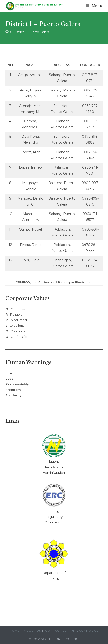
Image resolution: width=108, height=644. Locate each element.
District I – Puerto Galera (31, 32)
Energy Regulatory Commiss (54, 517)
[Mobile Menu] (94, 6)
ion (61, 522)
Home (15, 631)
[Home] (7, 32)
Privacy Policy (85, 631)
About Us (32, 631)
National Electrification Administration (54, 467)
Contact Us (56, 631)
